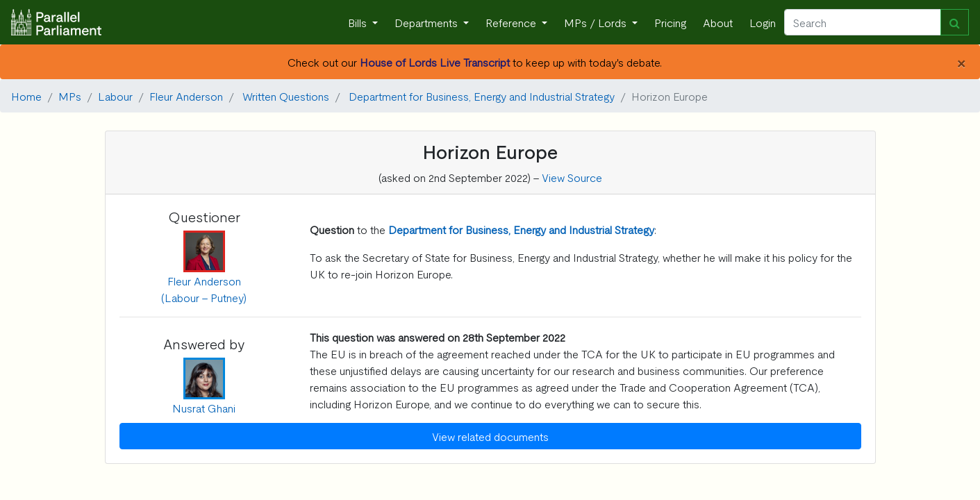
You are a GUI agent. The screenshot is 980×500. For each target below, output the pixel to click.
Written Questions (286, 96)
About (718, 22)
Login (763, 22)
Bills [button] (359, 22)
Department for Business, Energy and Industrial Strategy (482, 96)
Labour (115, 96)
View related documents (490, 436)
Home (26, 96)
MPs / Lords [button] (597, 22)
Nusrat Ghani (204, 408)
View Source (572, 177)
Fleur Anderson (186, 96)
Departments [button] (427, 22)
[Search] (863, 22)
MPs (70, 96)
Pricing (670, 22)
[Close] (961, 62)
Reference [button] (512, 22)
